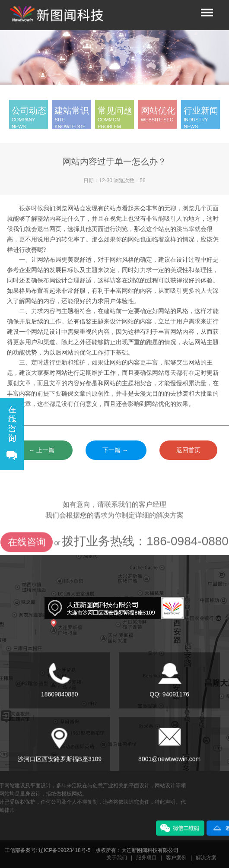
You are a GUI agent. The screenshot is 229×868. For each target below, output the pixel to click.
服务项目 (146, 858)
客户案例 (176, 858)
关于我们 (117, 858)
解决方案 (206, 858)
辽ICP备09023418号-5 (64, 850)
